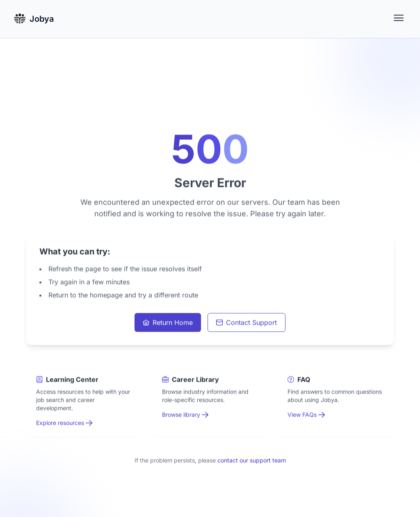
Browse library (185, 415)
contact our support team (252, 460)
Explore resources (64, 423)
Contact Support (247, 323)
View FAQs (306, 415)
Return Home (168, 323)
